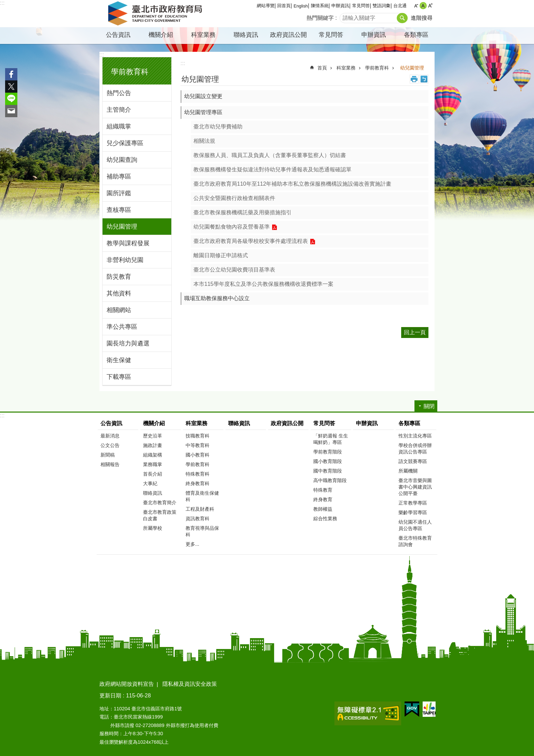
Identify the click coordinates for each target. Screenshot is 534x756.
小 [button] (416, 6)
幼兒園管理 (122, 227)
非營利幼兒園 (125, 260)
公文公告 (110, 445)
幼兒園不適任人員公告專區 (415, 525)
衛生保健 (119, 360)
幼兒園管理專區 (203, 112)
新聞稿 (108, 455)
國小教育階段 (328, 461)
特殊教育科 (198, 474)
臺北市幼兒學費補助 (218, 127)
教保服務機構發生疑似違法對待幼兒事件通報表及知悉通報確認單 (272, 169)
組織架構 (153, 455)
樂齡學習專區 (413, 512)
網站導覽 (266, 6)
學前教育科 (130, 72)
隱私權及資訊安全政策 (190, 684)
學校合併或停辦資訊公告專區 (415, 449)
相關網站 (119, 310)
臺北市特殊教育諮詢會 (415, 541)
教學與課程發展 (128, 243)
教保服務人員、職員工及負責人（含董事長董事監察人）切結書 (270, 155)
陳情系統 (320, 6)
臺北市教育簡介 (160, 503)
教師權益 (323, 509)
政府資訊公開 (288, 35)
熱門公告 (119, 93)
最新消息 (110, 436)
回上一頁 (415, 332)
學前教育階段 (328, 452)
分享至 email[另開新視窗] (11, 111)
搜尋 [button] (402, 18)
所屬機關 (408, 471)
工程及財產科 (200, 509)
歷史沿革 (153, 436)
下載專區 (119, 377)
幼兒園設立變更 (203, 96)
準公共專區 (122, 327)
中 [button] (423, 6)
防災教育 (119, 277)
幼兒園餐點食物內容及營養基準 (232, 227)
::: (2, 3)
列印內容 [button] (414, 79)
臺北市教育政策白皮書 (160, 515)
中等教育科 (198, 445)
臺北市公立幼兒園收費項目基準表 (234, 270)
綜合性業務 (325, 519)
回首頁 (284, 6)
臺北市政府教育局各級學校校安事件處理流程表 (251, 241)
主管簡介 (119, 110)
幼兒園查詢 (122, 160)
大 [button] (430, 6)
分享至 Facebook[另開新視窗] (11, 74)
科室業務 (203, 35)
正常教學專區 (413, 503)
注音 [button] (424, 79)
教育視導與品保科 (202, 531)
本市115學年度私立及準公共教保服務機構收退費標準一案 (263, 284)
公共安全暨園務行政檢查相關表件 (234, 198)
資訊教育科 (198, 519)
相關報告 (110, 464)
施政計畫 (153, 445)
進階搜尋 (422, 18)
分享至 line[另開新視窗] (11, 99)
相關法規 (204, 141)
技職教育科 (198, 436)
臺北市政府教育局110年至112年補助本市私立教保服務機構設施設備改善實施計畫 (292, 184)
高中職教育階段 (330, 480)
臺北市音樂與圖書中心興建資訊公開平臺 (415, 487)
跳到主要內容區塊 (4, 4)
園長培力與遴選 (128, 343)
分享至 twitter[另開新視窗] (11, 87)
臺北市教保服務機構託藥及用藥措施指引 (242, 212)
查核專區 (119, 210)
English (301, 6)
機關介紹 (161, 35)
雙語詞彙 (381, 6)
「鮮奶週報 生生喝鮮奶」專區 (331, 439)
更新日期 (110, 696)
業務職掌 (153, 464)
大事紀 (150, 483)
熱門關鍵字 (320, 18)
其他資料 (119, 293)
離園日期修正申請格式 (221, 255)
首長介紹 (153, 474)
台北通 (400, 6)
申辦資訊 (340, 6)
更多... (192, 544)
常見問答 (361, 6)
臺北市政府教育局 (156, 14)
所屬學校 (153, 528)
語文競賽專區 (413, 461)
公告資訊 (118, 35)
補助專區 (119, 176)
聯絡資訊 (246, 35)
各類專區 (416, 35)
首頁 (322, 68)
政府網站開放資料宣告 (127, 684)
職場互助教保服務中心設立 (217, 298)
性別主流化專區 (415, 436)
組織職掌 (119, 126)
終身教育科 (198, 483)
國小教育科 (198, 455)
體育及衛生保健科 (202, 496)
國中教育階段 (328, 471)
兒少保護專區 (125, 143)
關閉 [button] (429, 406)
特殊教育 (323, 490)
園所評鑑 (119, 193)
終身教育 (323, 499)
